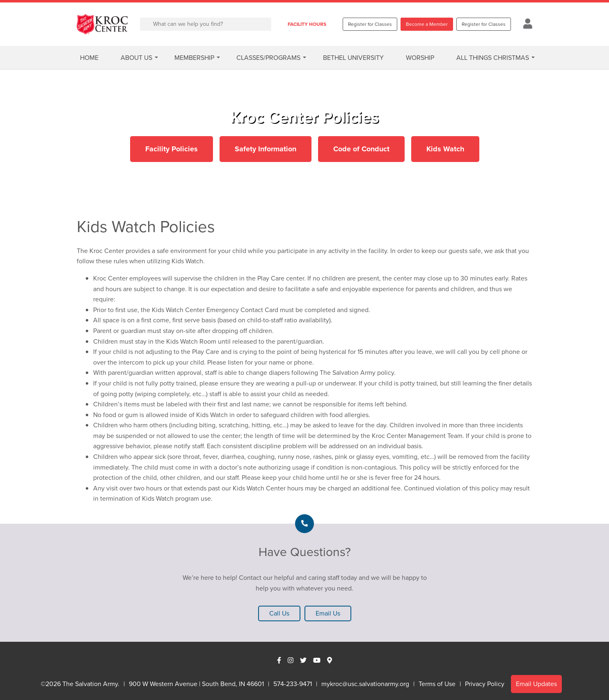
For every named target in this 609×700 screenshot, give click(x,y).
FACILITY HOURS (307, 24)
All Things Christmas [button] (493, 58)
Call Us (279, 613)
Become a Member (427, 24)
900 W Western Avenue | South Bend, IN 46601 (196, 684)
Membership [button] (194, 58)
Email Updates (536, 684)
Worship (420, 58)
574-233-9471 (293, 684)
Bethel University (353, 58)
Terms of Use (437, 684)
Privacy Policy (485, 684)
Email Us (328, 613)
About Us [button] (136, 58)
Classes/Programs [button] (268, 58)
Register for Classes (370, 24)
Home (89, 58)
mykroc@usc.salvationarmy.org (365, 684)
